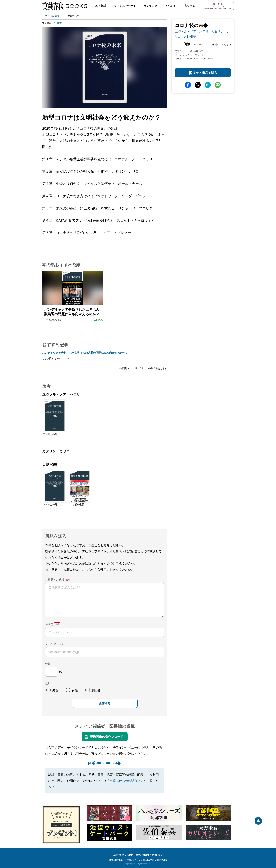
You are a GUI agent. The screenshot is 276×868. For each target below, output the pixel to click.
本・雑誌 (101, 6)
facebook (188, 85)
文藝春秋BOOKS (65, 6)
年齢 (48, 664)
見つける (189, 6)
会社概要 (119, 855)
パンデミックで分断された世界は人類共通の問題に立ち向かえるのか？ (85, 353)
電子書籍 (55, 16)
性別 (48, 683)
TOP (44, 16)
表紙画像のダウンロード (107, 737)
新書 (59, 23)
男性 (55, 690)
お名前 (49, 624)
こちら (87, 569)
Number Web (149, 860)
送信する (105, 704)
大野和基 (190, 36)
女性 (75, 690)
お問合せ (157, 855)
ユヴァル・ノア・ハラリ (192, 31)
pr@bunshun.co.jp (105, 762)
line (218, 85)
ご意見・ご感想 (55, 579)
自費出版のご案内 (138, 855)
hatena (208, 85)
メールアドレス (55, 644)
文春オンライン (134, 860)
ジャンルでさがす (125, 6)
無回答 (96, 690)
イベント (171, 6)
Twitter (198, 85)
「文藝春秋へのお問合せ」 (125, 781)
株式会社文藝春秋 (117, 860)
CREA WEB (162, 860)
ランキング (150, 6)
